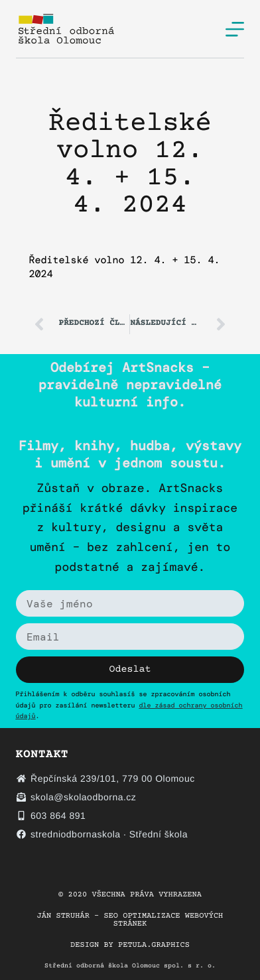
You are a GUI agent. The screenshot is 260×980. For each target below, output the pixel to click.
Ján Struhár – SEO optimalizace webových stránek (130, 921)
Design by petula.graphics (130, 946)
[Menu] (235, 29)
